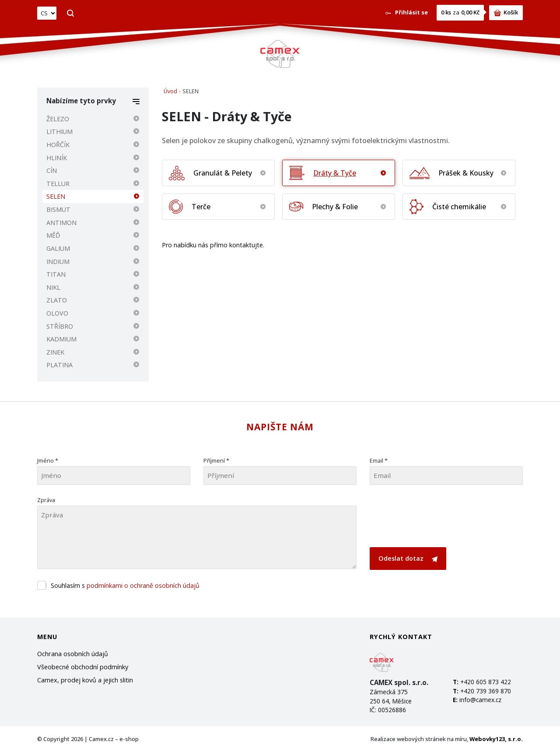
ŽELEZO (58, 119)
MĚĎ (53, 235)
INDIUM (58, 262)
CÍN (52, 170)
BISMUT (58, 209)
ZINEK (55, 352)
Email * (379, 460)
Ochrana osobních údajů (73, 654)
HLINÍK (57, 158)
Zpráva (46, 500)
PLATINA (59, 365)
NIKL (53, 287)
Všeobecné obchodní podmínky (83, 667)
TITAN (56, 274)
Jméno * (48, 460)
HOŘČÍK (58, 145)
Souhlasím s (125, 585)
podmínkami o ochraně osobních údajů (143, 585)
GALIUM (58, 248)
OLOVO (57, 313)
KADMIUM (61, 339)
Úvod (170, 91)
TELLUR (58, 184)
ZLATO (57, 300)
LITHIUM (59, 132)
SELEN (56, 196)
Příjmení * (216, 460)
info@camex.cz (480, 700)
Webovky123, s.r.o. (496, 739)
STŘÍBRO (60, 326)
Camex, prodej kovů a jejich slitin (85, 680)
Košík (506, 12)
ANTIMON (61, 223)
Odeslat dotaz (408, 558)
